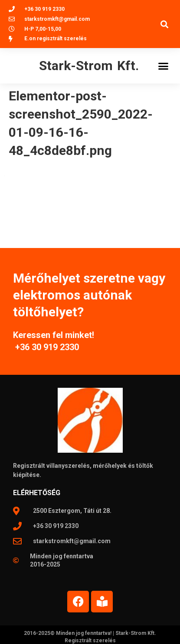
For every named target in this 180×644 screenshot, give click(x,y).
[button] (164, 24)
